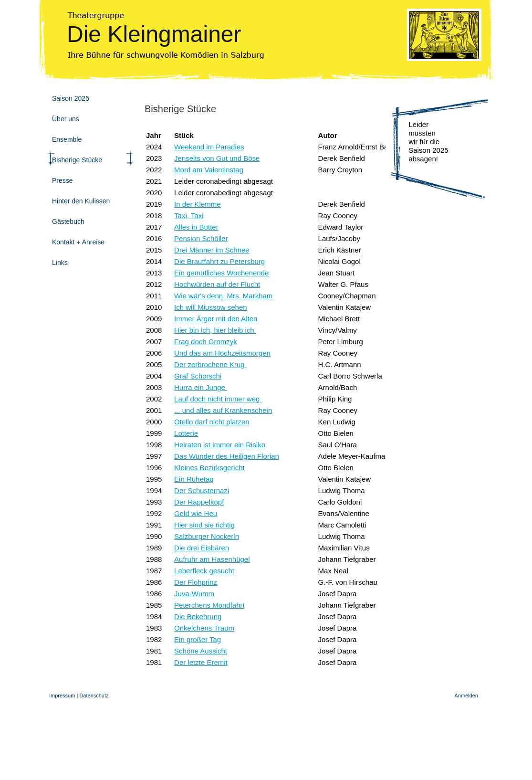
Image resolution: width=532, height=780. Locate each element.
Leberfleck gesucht (204, 571)
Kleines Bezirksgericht (209, 468)
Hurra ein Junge (201, 387)
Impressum (62, 696)
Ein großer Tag (198, 639)
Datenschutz (94, 696)
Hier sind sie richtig (204, 525)
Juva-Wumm (194, 594)
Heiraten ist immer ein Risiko (220, 445)
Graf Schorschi (198, 376)
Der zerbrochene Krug (210, 364)
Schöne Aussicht (201, 651)
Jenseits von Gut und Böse (217, 158)
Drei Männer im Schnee (212, 250)
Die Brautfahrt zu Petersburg (219, 261)
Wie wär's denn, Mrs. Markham (223, 296)
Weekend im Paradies (209, 147)
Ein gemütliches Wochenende (221, 273)
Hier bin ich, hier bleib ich (215, 330)
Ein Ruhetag (194, 479)
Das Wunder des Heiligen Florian (227, 456)
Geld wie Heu (196, 513)
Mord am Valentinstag (209, 170)
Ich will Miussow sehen (211, 307)
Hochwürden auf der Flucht (217, 284)
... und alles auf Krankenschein (223, 410)
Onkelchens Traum (204, 628)
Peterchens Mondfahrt (209, 605)
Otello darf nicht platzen (212, 422)
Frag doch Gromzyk (206, 342)
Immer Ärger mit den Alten (216, 319)
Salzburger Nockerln (207, 536)
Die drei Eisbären (202, 548)
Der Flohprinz (196, 582)
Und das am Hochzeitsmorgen (222, 353)
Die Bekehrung (198, 617)
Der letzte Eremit (201, 662)
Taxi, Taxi (189, 216)
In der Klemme (198, 204)
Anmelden (466, 696)
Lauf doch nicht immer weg (218, 399)
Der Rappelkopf (199, 502)
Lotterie (186, 433)
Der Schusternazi (202, 490)
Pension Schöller (201, 238)
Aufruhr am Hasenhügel (212, 559)
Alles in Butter (196, 227)
